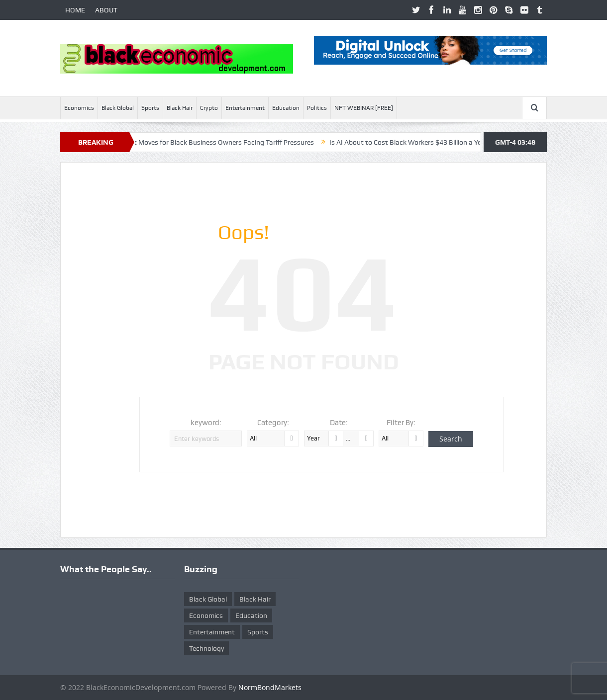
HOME (75, 10)
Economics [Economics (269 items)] (206, 615)
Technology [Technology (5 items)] (206, 648)
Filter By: (401, 423)
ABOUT (106, 10)
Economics (79, 108)
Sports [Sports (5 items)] (258, 632)
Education (286, 108)
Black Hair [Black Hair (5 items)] (255, 599)
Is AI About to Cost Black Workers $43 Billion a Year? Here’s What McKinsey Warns (461, 142)
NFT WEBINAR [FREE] (364, 108)
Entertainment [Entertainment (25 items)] (212, 632)
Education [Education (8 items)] (251, 615)
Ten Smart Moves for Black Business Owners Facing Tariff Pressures (213, 142)
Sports (150, 108)
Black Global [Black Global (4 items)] (208, 599)
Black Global (118, 108)
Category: (273, 423)
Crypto (209, 108)
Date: (339, 423)
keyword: (206, 423)
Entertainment (245, 108)
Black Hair (180, 108)
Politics (317, 108)
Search (451, 439)
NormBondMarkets (270, 687)
